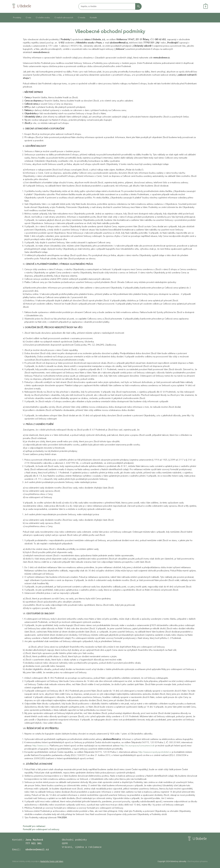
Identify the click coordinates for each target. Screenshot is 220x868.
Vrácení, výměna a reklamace (82, 847)
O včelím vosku (43, 18)
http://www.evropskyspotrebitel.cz (155, 752)
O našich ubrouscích (64, 18)
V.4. (105, 369)
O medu (82, 18)
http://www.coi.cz (40, 746)
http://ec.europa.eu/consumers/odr (137, 746)
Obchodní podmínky (74, 840)
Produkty (17, 18)
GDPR (65, 844)
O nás (28, 18)
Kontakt (93, 18)
